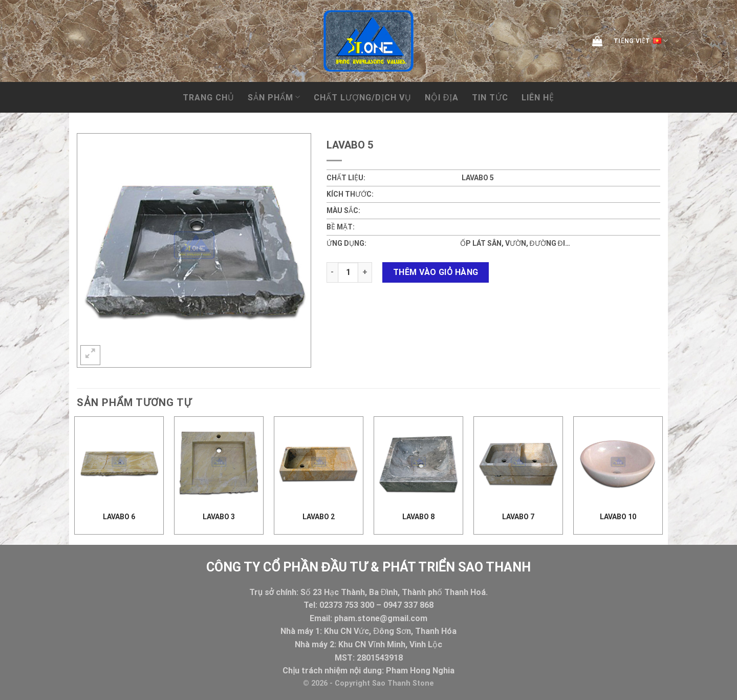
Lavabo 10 (618, 517)
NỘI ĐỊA (442, 98)
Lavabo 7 (518, 517)
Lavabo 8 (418, 517)
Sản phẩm (274, 97)
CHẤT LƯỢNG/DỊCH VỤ (363, 98)
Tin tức (490, 98)
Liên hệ (538, 98)
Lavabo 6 (119, 517)
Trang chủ (209, 98)
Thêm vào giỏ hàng (436, 272)
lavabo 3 (219, 517)
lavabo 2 (319, 517)
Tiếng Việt (641, 41)
